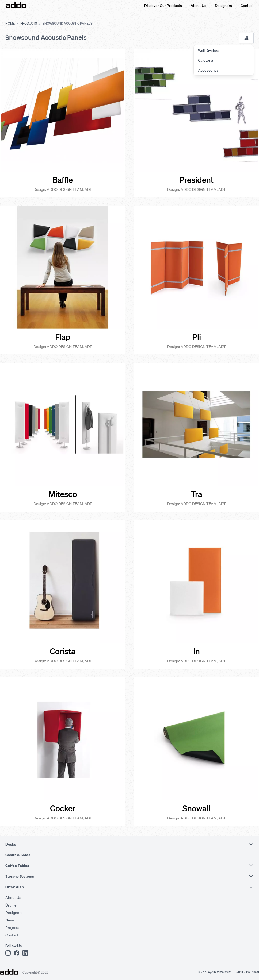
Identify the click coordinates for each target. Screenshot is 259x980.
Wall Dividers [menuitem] (209, 50)
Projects (12, 927)
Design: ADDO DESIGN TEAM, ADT (63, 189)
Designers (223, 5)
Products (29, 23)
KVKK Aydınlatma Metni (215, 972)
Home (10, 23)
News (10, 920)
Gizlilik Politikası (247, 972)
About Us (198, 5)
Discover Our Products (163, 5)
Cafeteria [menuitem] (205, 60)
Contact (247, 5)
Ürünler (12, 905)
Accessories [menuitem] (208, 70)
